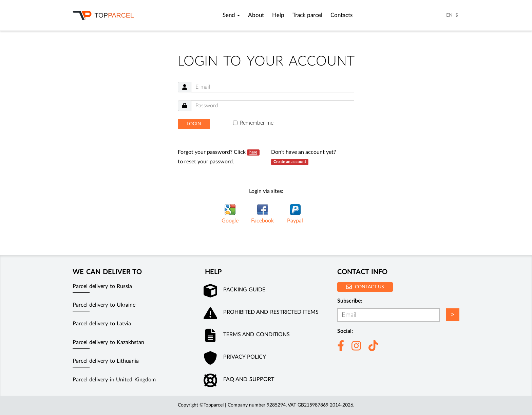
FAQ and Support (249, 379)
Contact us (365, 287)
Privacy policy (245, 357)
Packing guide (244, 290)
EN (449, 15)
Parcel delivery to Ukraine (104, 305)
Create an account (290, 162)
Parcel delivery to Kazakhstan (108, 342)
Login (194, 124)
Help (278, 15)
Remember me (257, 123)
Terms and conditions (256, 335)
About (256, 15)
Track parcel (307, 15)
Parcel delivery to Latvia (102, 324)
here (253, 152)
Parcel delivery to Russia (102, 286)
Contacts (341, 15)
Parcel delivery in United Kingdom (114, 380)
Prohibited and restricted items (271, 312)
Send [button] (231, 15)
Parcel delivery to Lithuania (106, 361)
